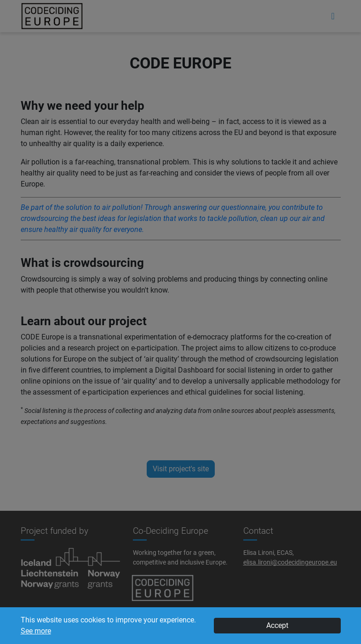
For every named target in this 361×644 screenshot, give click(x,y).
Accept (277, 625)
